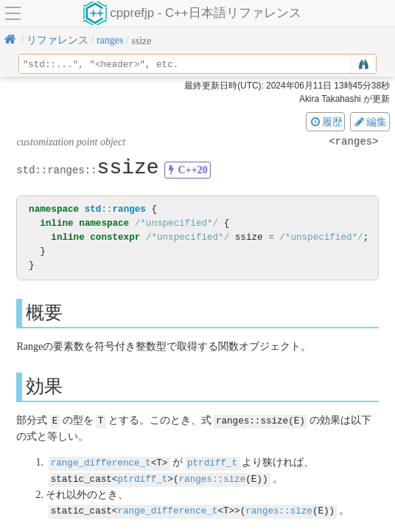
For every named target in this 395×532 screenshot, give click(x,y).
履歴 (326, 122)
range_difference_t (101, 462)
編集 (370, 122)
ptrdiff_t (212, 462)
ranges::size (213, 477)
